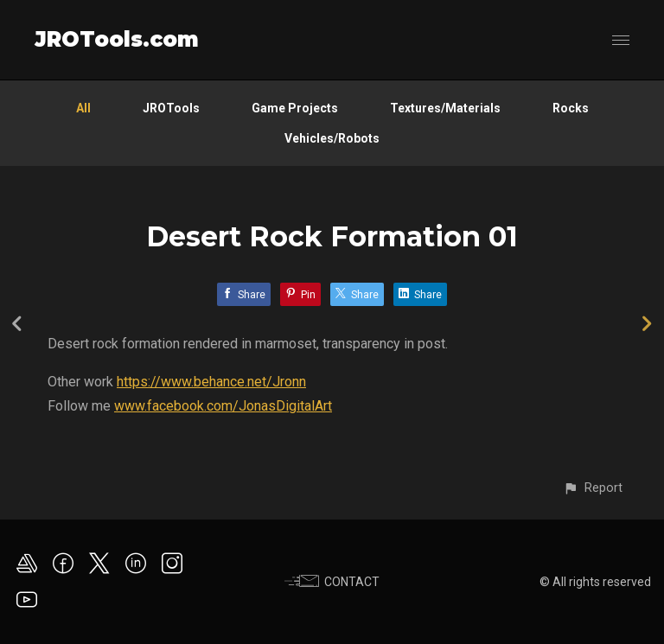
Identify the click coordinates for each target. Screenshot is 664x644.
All (83, 108)
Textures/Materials (445, 108)
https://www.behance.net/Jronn (211, 382)
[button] (593, 488)
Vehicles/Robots (332, 138)
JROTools (171, 108)
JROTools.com (117, 39)
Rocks (571, 108)
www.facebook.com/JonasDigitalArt (223, 406)
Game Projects (295, 108)
